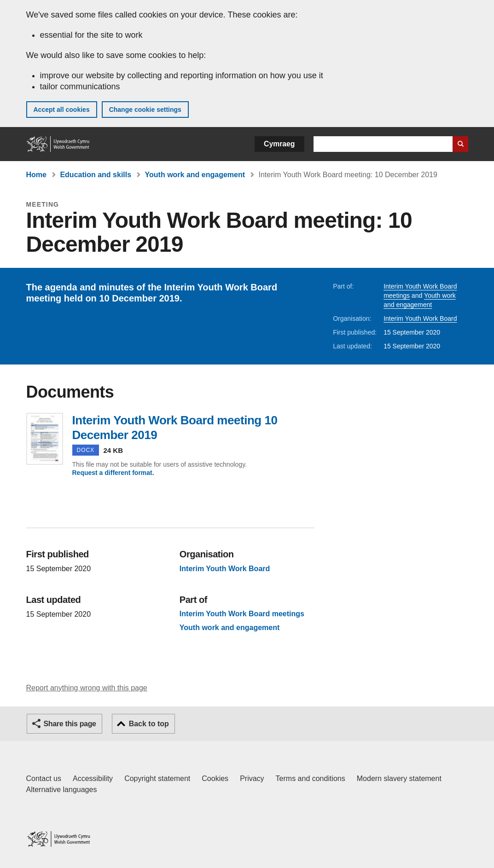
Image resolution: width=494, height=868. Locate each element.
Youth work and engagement (195, 175)
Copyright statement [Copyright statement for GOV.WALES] (157, 778)
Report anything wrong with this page (87, 688)
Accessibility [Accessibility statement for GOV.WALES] (93, 778)
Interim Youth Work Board (420, 318)
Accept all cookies (62, 110)
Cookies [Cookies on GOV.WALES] (215, 778)
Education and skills (96, 175)
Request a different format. (113, 473)
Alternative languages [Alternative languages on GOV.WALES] (62, 790)
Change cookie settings (145, 110)
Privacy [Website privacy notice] (252, 778)
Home (36, 175)
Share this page (70, 724)
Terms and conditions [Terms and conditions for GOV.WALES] (311, 778)
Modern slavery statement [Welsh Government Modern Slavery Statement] (399, 778)
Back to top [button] (149, 724)
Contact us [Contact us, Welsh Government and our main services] (44, 778)
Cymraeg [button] (279, 144)
